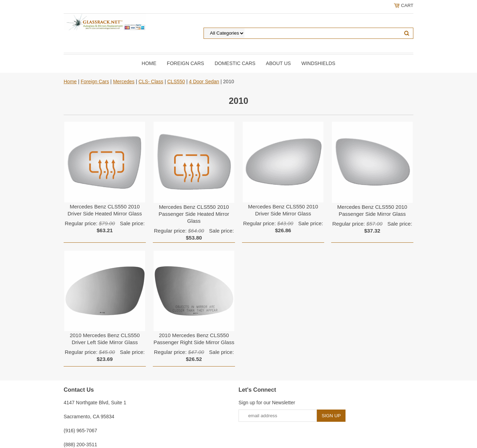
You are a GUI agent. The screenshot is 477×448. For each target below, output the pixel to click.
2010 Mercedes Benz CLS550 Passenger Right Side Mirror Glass (194, 339)
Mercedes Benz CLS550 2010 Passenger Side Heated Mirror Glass (194, 214)
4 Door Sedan (204, 81)
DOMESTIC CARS (235, 63)
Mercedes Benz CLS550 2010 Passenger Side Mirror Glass (372, 210)
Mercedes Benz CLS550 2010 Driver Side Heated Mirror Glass (105, 210)
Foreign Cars (186, 63)
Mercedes (124, 81)
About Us (278, 63)
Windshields (318, 63)
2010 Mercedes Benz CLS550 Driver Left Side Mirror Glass (105, 339)
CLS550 (176, 81)
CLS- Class (151, 81)
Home (149, 63)
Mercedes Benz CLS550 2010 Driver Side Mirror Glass (283, 210)
